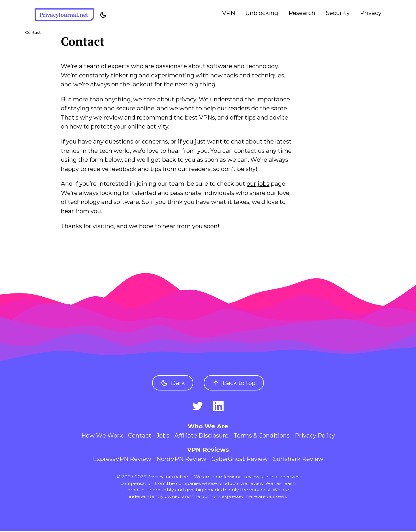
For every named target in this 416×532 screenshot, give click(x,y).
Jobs (163, 436)
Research (302, 13)
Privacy (371, 13)
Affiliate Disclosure (202, 436)
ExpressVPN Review (122, 460)
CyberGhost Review (240, 460)
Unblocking (262, 13)
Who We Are (208, 427)
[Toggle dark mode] (107, 15)
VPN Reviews (208, 451)
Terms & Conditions (262, 436)
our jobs (258, 185)
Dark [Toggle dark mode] (173, 384)
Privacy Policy (315, 436)
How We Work (102, 436)
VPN (229, 13)
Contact (140, 436)
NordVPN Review (181, 460)
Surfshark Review (298, 460)
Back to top (234, 384)
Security (338, 13)
